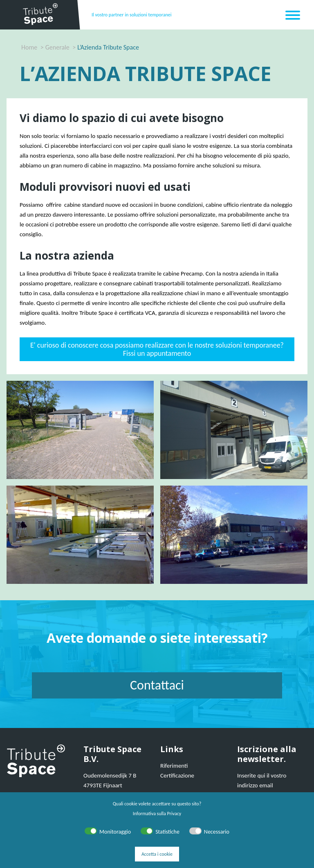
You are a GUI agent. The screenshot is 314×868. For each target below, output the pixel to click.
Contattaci (157, 685)
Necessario (217, 832)
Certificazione (177, 775)
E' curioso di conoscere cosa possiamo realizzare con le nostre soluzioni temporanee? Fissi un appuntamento (157, 349)
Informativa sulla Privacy (157, 814)
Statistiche (167, 832)
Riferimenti (174, 766)
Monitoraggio (115, 832)
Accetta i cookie (157, 854)
